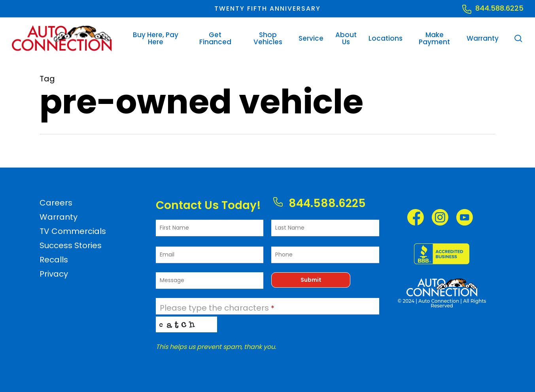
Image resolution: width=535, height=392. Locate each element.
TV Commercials (73, 231)
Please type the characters (217, 308)
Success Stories (71, 245)
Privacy (54, 274)
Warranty (59, 217)
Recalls (54, 260)
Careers (56, 203)
